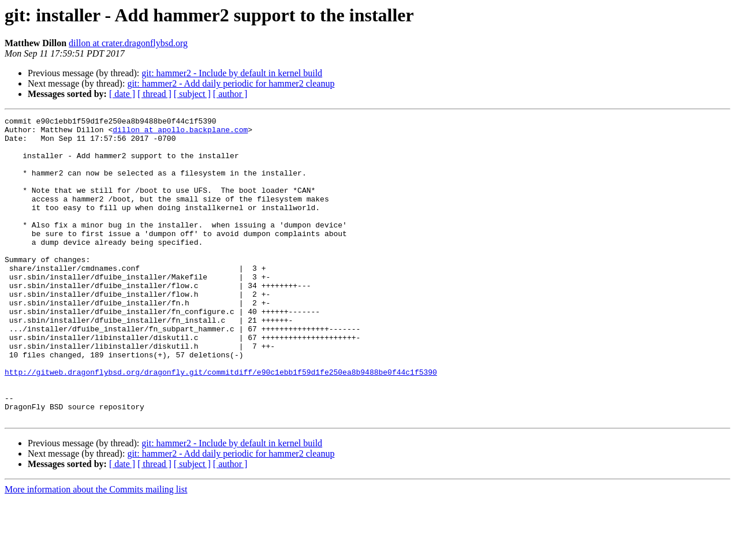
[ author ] (230, 94)
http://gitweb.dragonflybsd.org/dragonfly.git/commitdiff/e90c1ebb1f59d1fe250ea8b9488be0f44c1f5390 (221, 424)
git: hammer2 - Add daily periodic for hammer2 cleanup (231, 83)
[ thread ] (154, 94)
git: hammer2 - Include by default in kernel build (232, 73)
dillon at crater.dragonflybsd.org (128, 43)
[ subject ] (192, 94)
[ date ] (122, 94)
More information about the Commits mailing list (96, 550)
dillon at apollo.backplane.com (180, 133)
